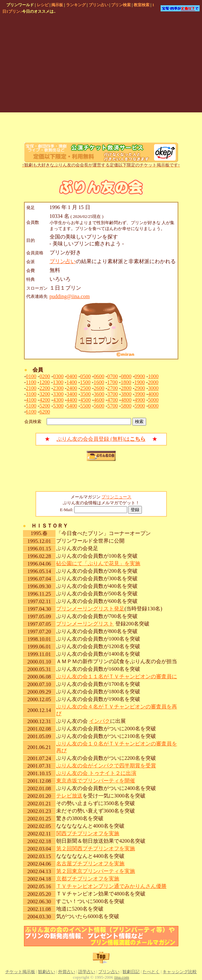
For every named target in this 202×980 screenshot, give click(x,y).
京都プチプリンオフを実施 (88, 879)
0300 (58, 376)
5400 (72, 406)
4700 (113, 400)
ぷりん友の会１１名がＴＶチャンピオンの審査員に (117, 676)
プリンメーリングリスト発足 (90, 609)
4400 (72, 400)
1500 (85, 382)
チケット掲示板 (20, 972)
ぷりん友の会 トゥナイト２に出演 (96, 773)
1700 (112, 382)
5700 (113, 406)
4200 (45, 400)
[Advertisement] (79, 64)
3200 (45, 394)
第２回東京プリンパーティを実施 (96, 871)
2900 (140, 388)
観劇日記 (131, 972)
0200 (45, 376)
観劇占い (47, 972)
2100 (31, 388)
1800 (126, 382)
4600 (99, 400)
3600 (99, 394)
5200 (45, 406)
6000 (153, 406)
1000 (153, 376)
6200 (45, 412)
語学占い (87, 972)
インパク (100, 721)
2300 (58, 388)
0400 (72, 376)
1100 (31, 382)
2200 (45, 388)
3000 (153, 388)
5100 (31, 406)
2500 (85, 388)
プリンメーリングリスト (85, 624)
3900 (140, 394)
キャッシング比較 (180, 972)
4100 (31, 400)
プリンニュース (116, 497)
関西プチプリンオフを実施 (88, 833)
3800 (126, 394)
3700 (113, 394)
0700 (113, 376)
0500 (85, 376)
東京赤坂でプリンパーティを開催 (96, 781)
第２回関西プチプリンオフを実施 (96, 848)
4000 (153, 394)
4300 (58, 400)
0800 (126, 376)
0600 (99, 376)
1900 (140, 382)
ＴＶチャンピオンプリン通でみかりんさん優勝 (111, 886)
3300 (58, 394)
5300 (58, 406)
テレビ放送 (69, 796)
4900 (140, 400)
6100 (31, 412)
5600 (99, 406)
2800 (126, 388)
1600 (99, 382)
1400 (72, 382)
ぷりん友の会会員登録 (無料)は (101, 439)
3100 (31, 394)
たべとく (151, 972)
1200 (45, 382)
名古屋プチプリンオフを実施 (90, 864)
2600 (99, 388)
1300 (58, 382)
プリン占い (63, 261)
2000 (153, 382)
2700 (113, 388)
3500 (85, 394)
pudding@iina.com (70, 296)
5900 (140, 406)
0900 (140, 376)
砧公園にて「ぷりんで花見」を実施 (98, 563)
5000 (153, 400)
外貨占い (67, 972)
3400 (72, 394)
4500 (85, 400)
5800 (126, 406)
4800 (126, 400)
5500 (85, 406)
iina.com (122, 977)
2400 (72, 388)
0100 (31, 376)
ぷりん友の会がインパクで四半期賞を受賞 (106, 766)
